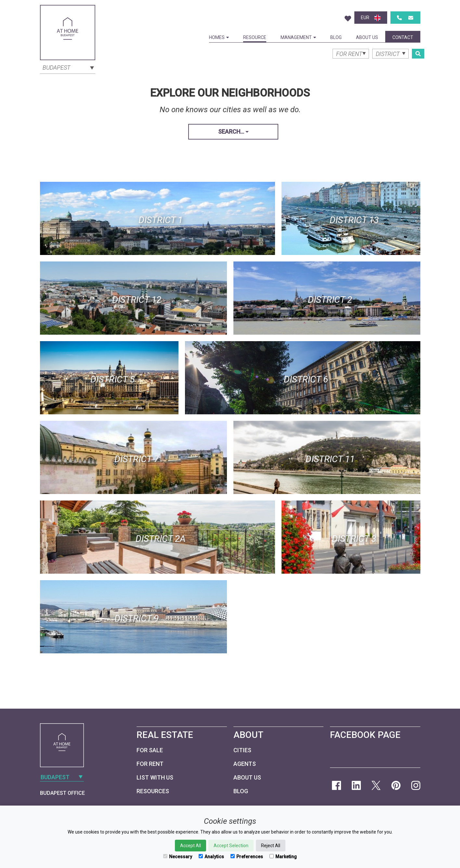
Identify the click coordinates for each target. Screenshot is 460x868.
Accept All (191, 846)
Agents (245, 764)
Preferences (247, 857)
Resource (255, 37)
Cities (242, 750)
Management (298, 37)
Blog (336, 37)
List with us (155, 777)
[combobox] (68, 67)
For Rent (150, 764)
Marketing (283, 857)
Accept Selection (231, 846)
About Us (367, 37)
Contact (403, 37)
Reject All (271, 846)
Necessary (178, 857)
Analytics (211, 857)
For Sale (150, 750)
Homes (219, 37)
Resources (153, 791)
